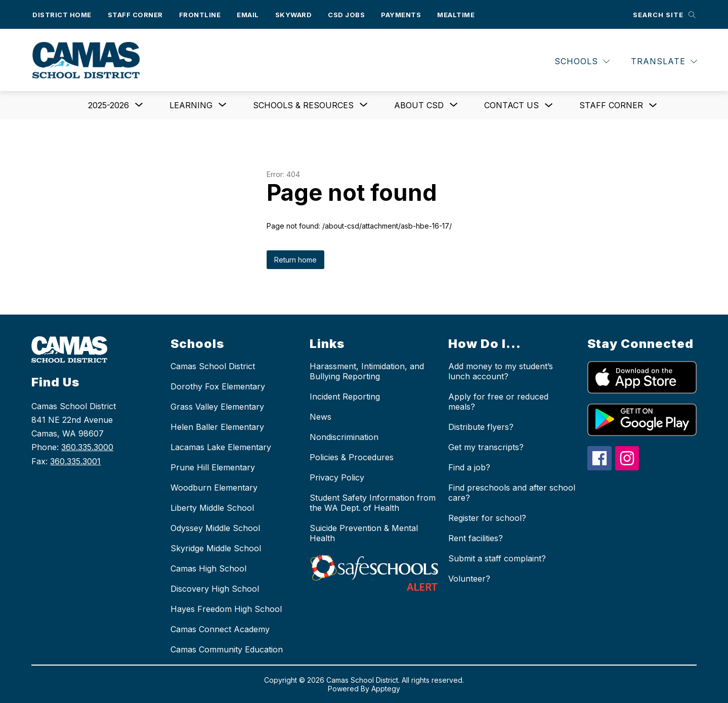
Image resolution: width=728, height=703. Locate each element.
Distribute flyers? (481, 427)
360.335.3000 (87, 447)
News (320, 417)
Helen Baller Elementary (217, 427)
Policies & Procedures (352, 457)
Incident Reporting (345, 397)
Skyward (294, 15)
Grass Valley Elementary (217, 407)
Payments (401, 15)
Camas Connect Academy (220, 629)
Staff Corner (135, 15)
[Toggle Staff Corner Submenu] (653, 105)
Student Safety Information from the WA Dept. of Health (373, 503)
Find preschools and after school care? (512, 493)
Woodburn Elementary (214, 488)
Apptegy (386, 689)
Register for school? (487, 518)
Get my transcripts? (486, 447)
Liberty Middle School (212, 508)
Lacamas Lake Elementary (221, 447)
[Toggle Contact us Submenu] (549, 105)
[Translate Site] (664, 61)
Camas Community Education (227, 649)
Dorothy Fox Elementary (218, 386)
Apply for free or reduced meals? (498, 402)
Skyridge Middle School (216, 548)
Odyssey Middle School (215, 528)
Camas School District (213, 366)
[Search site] (664, 14)
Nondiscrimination (344, 437)
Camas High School (208, 568)
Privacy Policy (337, 477)
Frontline (200, 15)
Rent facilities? (476, 538)
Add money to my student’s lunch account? (501, 371)
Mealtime (456, 15)
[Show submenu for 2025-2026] (109, 105)
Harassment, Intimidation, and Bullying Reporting (367, 371)
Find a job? (469, 467)
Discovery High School (215, 589)
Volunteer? (469, 579)
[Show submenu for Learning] (191, 105)
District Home (62, 15)
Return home (295, 260)
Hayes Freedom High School (226, 609)
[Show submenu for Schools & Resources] (303, 105)
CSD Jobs (346, 15)
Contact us (511, 105)
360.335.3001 (75, 461)
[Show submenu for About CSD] (419, 105)
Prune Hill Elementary (213, 467)
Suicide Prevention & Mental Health (364, 533)
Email (248, 15)
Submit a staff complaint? (497, 558)
